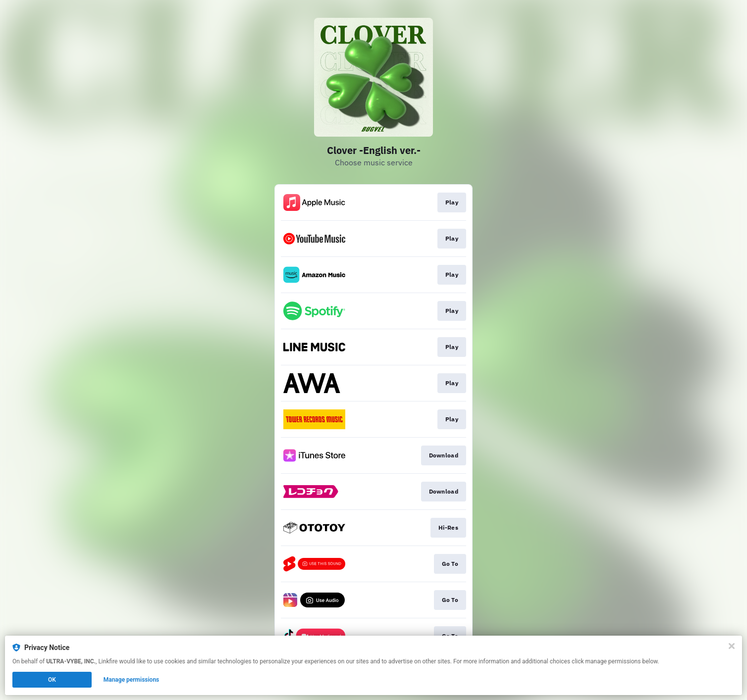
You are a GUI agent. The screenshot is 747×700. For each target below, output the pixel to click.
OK (52, 680)
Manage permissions (132, 680)
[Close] (732, 646)
